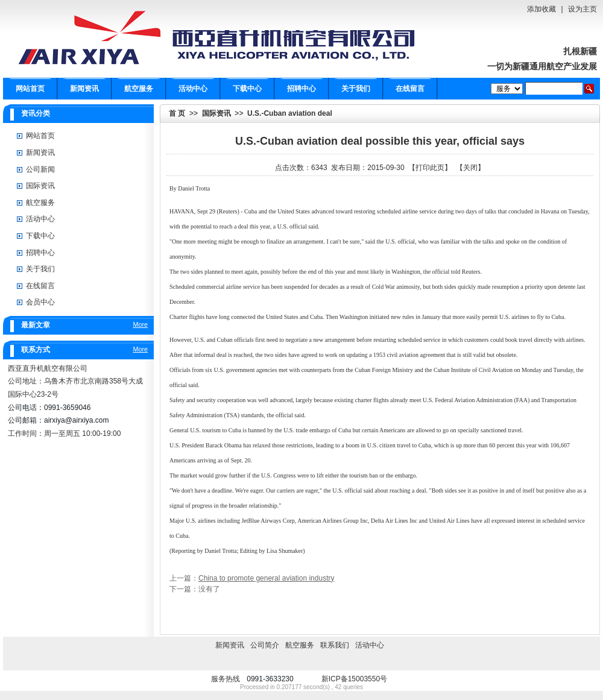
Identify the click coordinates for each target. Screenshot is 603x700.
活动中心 (193, 89)
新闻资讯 (84, 89)
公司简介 (265, 645)
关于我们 (356, 89)
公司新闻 (40, 169)
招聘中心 (301, 89)
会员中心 (40, 302)
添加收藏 (541, 9)
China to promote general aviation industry (266, 578)
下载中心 (247, 89)
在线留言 (410, 89)
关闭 (470, 168)
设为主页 (582, 9)
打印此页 (430, 168)
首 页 (177, 113)
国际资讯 (216, 113)
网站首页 (30, 89)
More (140, 324)
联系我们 (335, 645)
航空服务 (139, 89)
